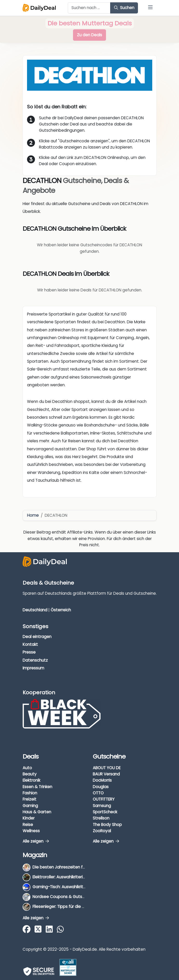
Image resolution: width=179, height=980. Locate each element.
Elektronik (31, 780)
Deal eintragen (37, 637)
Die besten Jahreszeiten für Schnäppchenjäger (78, 867)
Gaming (30, 806)
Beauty (30, 774)
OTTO (98, 793)
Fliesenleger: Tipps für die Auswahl (65, 906)
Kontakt (30, 644)
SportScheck (105, 812)
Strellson (101, 818)
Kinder (29, 818)
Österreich (61, 610)
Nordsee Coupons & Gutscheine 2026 (69, 897)
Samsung (102, 806)
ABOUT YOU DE (107, 768)
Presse (29, 652)
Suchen (124, 8)
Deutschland (35, 610)
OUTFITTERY (104, 799)
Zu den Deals (89, 35)
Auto (27, 768)
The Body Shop (107, 825)
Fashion (30, 793)
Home (33, 515)
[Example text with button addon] (89, 8)
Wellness (31, 831)
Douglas (101, 787)
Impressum (33, 668)
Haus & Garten (37, 812)
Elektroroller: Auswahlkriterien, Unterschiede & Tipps (82, 877)
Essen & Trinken (37, 787)
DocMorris (102, 780)
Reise (28, 825)
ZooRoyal (102, 831)
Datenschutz (35, 660)
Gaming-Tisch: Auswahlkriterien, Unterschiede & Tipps (84, 887)
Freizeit (29, 799)
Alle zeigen (36, 841)
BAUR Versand (106, 774)
